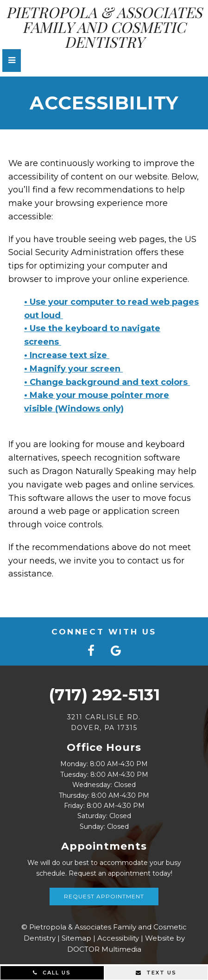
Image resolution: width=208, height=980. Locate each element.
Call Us (52, 973)
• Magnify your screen (73, 369)
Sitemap (76, 938)
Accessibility (118, 938)
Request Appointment (104, 896)
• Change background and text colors (107, 382)
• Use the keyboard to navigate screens (92, 335)
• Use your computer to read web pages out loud (111, 309)
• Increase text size (67, 355)
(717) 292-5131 (104, 695)
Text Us (156, 973)
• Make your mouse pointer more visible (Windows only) (97, 402)
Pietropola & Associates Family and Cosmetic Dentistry (104, 27)
